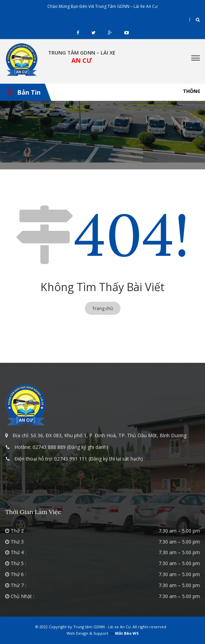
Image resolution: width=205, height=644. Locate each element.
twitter (93, 33)
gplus (110, 33)
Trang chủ (103, 308)
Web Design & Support (87, 633)
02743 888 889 (49, 447)
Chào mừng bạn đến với (103, 6)
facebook (78, 33)
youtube (127, 33)
